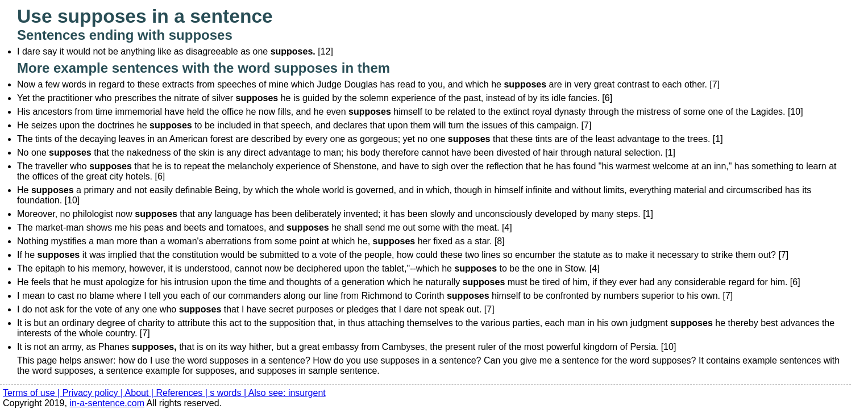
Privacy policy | (94, 393)
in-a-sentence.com (107, 403)
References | (183, 393)
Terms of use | (33, 393)
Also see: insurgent (287, 393)
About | (141, 393)
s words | (229, 393)
